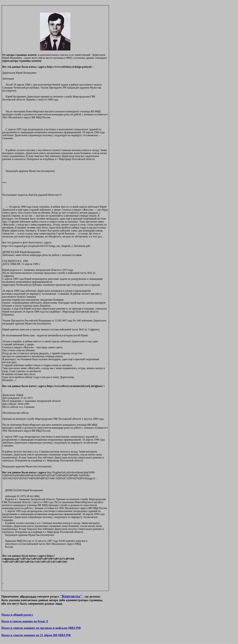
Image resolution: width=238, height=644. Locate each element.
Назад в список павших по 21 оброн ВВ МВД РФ (36, 635)
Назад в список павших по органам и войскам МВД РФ (41, 628)
